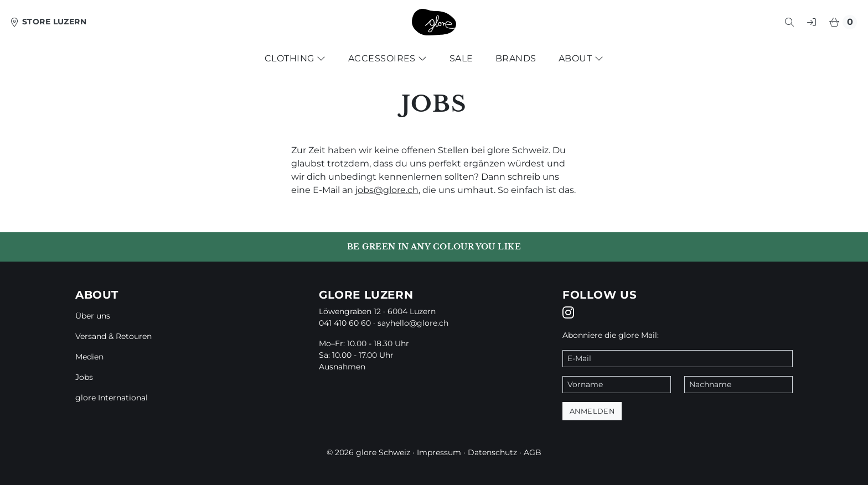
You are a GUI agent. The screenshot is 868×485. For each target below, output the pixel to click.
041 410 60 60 (345, 323)
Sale (461, 58)
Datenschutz (492, 452)
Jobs (84, 377)
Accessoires (388, 58)
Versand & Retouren (113, 336)
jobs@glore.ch (387, 190)
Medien (89, 357)
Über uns (93, 316)
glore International (112, 398)
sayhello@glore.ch (413, 323)
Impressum (439, 452)
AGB (533, 452)
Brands (516, 58)
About (581, 58)
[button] (789, 22)
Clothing (295, 58)
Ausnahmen (342, 367)
